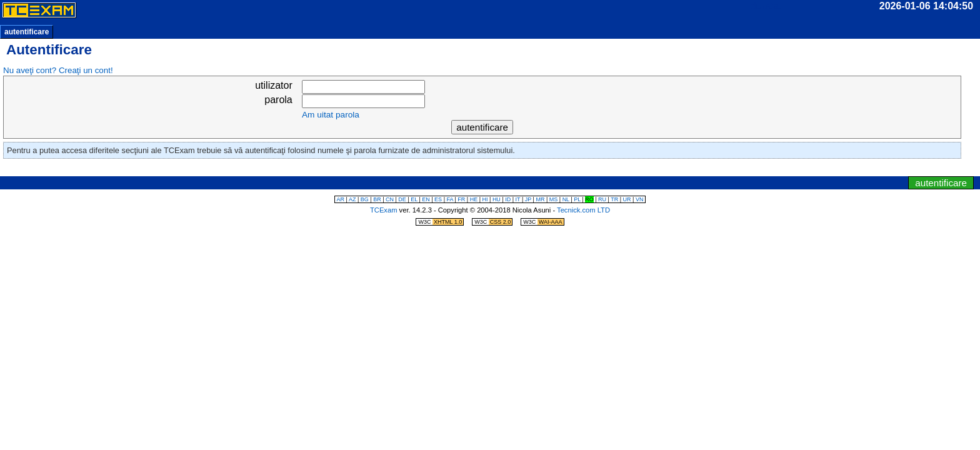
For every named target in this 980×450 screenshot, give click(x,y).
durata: (766, 6)
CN (390, 199)
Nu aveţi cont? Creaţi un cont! (58, 70)
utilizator (274, 85)
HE (474, 199)
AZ (352, 199)
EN (426, 199)
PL (577, 199)
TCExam (384, 210)
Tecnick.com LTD (583, 210)
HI (485, 199)
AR (341, 199)
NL (566, 199)
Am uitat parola (331, 115)
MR (540, 199)
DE (402, 199)
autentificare (27, 32)
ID (508, 199)
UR (627, 199)
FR (461, 199)
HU (497, 199)
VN (640, 199)
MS (554, 199)
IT (518, 199)
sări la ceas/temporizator (468, 169)
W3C (441, 222)
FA (450, 199)
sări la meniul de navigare (511, 169)
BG (365, 199)
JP (528, 199)
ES (438, 199)
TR (614, 199)
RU (602, 199)
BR (377, 199)
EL (414, 199)
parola (278, 100)
